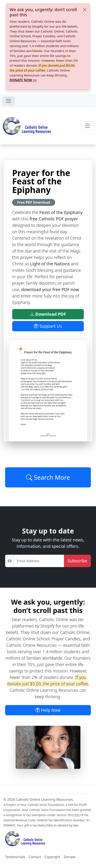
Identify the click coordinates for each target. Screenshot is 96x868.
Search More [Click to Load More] (48, 477)
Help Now (48, 710)
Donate (69, 857)
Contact (35, 857)
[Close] (85, 10)
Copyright (52, 857)
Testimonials (15, 857)
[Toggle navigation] (9, 101)
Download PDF (48, 314)
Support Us (48, 326)
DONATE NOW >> (23, 80)
